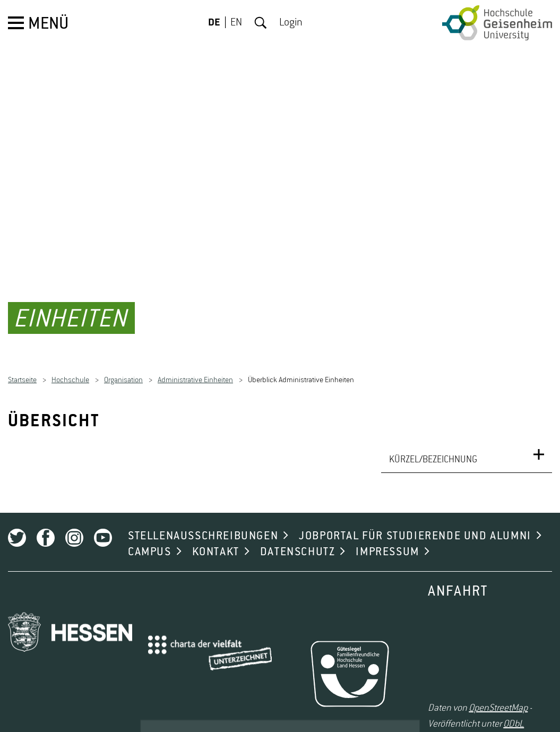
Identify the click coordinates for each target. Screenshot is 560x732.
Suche (261, 23)
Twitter (17, 523)
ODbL (514, 709)
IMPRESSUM (387, 537)
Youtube (103, 523)
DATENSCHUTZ (298, 537)
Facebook (46, 523)
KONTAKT (216, 537)
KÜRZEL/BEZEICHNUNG (433, 445)
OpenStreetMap (498, 693)
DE (214, 23)
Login (291, 23)
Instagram (74, 523)
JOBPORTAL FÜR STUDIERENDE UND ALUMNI (415, 521)
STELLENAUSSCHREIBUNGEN (203, 521)
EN (236, 23)
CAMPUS (150, 537)
